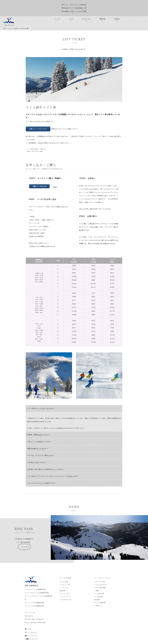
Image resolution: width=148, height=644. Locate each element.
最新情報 (102, 19)
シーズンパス (64, 588)
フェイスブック (31, 636)
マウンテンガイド (65, 594)
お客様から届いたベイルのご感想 (74, 11)
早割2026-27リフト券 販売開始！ (74, 8)
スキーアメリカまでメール (39, 207)
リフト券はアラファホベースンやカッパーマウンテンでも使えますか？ (53, 476)
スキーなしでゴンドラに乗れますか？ (41, 455)
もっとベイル (86, 19)
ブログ (28, 629)
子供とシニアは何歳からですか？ (39, 442)
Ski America (9, 25)
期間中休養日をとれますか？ (38, 449)
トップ (57, 19)
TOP (4, 28)
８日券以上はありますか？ (37, 462)
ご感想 (96, 591)
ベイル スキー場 (99, 582)
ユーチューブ (32, 639)
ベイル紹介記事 (99, 594)
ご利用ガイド (99, 606)
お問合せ (117, 19)
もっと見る (25, 547)
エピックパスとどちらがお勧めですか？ (42, 483)
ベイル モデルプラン (66, 600)
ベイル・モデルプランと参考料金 (74, 5)
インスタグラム (31, 632)
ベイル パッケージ (65, 597)
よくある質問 (99, 597)
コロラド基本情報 (100, 588)
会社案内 (97, 600)
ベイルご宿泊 (64, 582)
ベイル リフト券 (65, 585)
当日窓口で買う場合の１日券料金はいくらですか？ (46, 469)
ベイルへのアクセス (101, 585)
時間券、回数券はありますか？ (39, 435)
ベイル (71, 19)
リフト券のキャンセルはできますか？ (41, 408)
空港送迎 (62, 591)
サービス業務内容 (100, 603)
